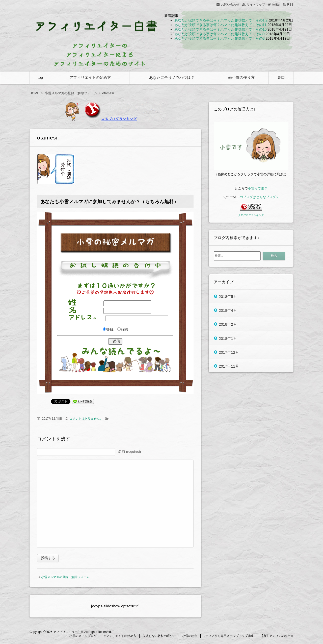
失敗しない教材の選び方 (159, 637)
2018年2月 (228, 324)
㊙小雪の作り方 (241, 77)
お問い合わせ (230, 5)
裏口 (281, 77)
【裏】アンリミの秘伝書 (277, 637)
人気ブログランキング (251, 215)
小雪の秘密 (190, 637)
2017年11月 (229, 366)
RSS (290, 5)
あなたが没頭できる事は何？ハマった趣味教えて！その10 (221, 29)
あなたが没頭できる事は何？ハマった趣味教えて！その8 (220, 38)
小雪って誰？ (258, 188)
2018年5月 (228, 296)
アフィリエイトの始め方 (90, 77)
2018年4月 (228, 310)
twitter (276, 5)
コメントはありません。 (86, 419)
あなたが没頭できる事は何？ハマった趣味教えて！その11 (221, 25)
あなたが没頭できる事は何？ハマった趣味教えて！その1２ (221, 20)
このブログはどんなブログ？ (258, 197)
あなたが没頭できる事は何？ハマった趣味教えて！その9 (220, 34)
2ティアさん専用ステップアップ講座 (229, 637)
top (40, 77)
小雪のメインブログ (83, 637)
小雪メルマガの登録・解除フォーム (65, 578)
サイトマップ (256, 5)
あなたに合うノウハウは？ (172, 77)
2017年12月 (229, 352)
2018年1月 (228, 338)
